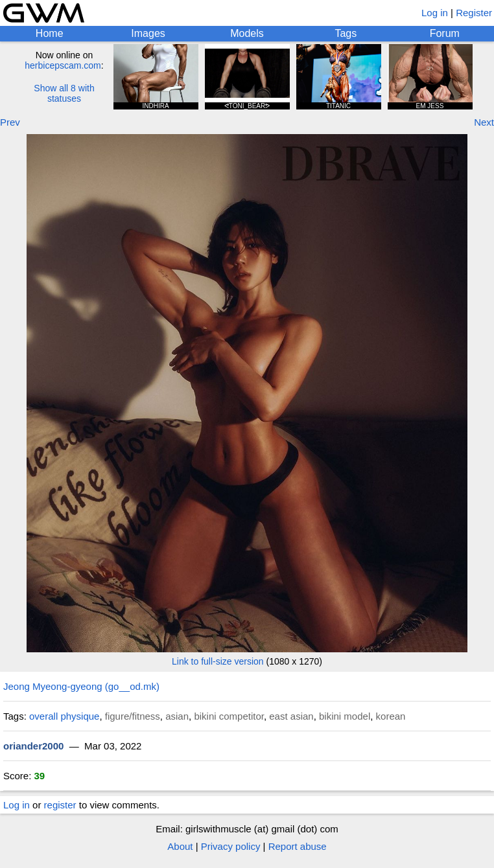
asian (177, 716)
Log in (435, 13)
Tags (346, 33)
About (180, 846)
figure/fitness (133, 716)
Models (247, 33)
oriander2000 (33, 746)
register (60, 805)
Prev (10, 122)
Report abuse (298, 846)
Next (484, 122)
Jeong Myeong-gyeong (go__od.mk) (81, 686)
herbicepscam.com (63, 65)
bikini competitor (229, 716)
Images (148, 33)
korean (391, 716)
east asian (291, 716)
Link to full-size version (218, 661)
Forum (445, 33)
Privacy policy (231, 846)
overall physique (64, 716)
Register (474, 13)
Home (50, 33)
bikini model (345, 716)
